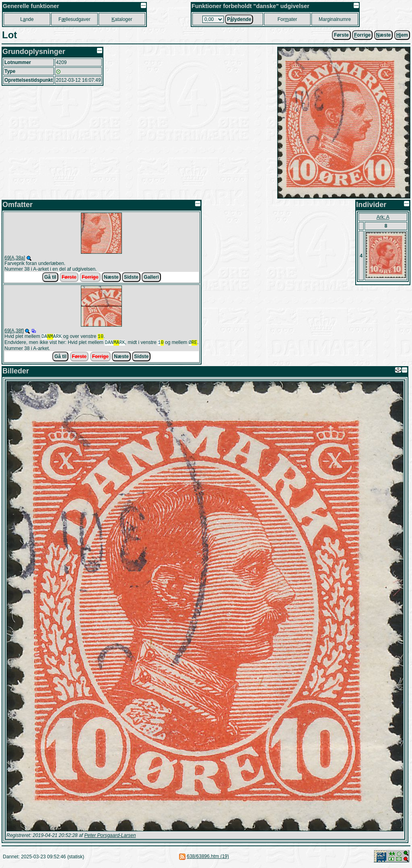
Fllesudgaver (74, 19)
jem (402, 35)
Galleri (151, 277)
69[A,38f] (14, 331)
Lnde (27, 19)
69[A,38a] (15, 258)
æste (384, 35)
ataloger (122, 19)
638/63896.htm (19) (208, 858)
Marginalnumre (335, 19)
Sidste (131, 277)
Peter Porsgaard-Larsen (110, 837)
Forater (287, 19)
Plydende (239, 19)
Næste (111, 277)
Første (341, 35)
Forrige (90, 277)
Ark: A (383, 217)
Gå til (50, 277)
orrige (362, 35)
